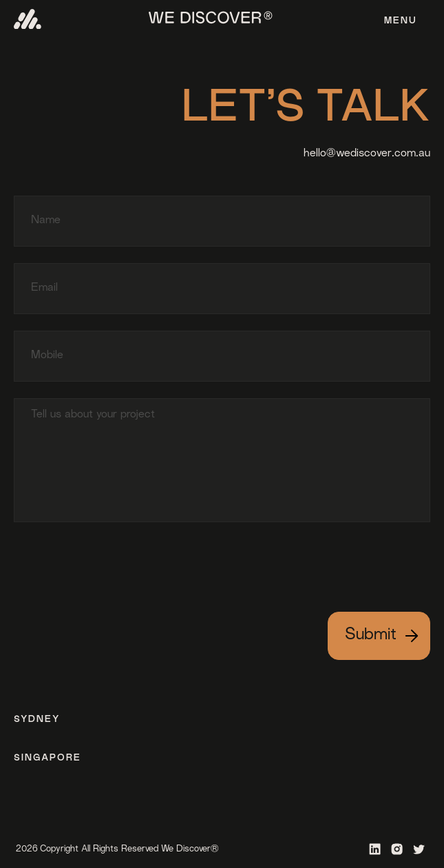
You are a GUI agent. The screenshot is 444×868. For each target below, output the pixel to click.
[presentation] (118, 563)
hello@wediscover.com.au (367, 154)
